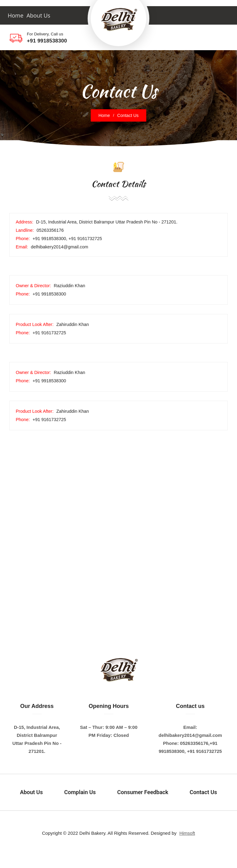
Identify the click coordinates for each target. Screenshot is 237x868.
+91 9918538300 (47, 41)
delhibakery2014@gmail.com (190, 735)
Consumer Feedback (143, 792)
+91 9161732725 (204, 751)
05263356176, (195, 743)
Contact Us (204, 792)
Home (16, 15)
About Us (38, 15)
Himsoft (187, 833)
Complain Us (80, 792)
